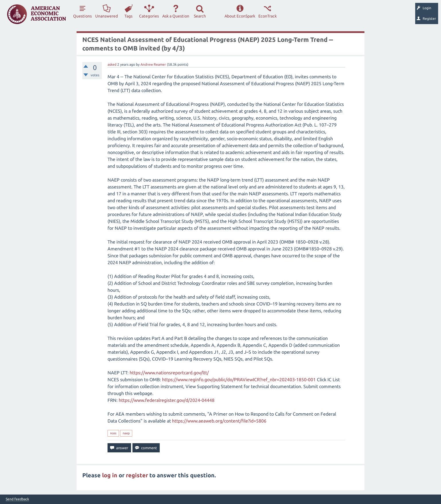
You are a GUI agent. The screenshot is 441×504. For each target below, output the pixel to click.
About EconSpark (240, 16)
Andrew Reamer (153, 64)
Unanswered (107, 16)
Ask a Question (176, 16)
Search (200, 16)
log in (110, 475)
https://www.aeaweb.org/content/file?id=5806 (219, 421)
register (137, 475)
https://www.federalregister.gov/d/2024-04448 (167, 400)
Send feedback (17, 499)
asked (112, 64)
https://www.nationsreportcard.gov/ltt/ (169, 373)
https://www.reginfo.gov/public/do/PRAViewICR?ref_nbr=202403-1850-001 (239, 380)
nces (113, 433)
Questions (82, 16)
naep (126, 433)
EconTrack (268, 16)
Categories (149, 16)
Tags (128, 16)
